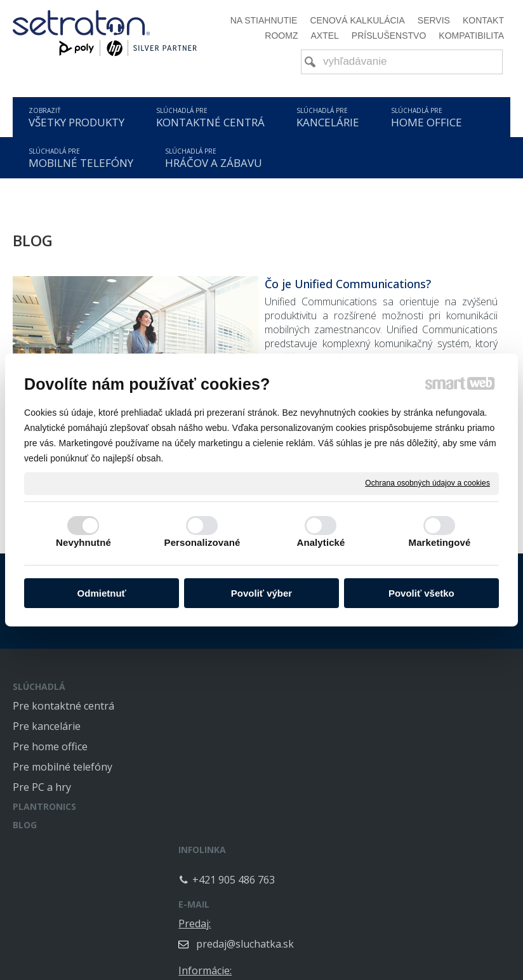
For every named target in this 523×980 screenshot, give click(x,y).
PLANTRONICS (44, 806)
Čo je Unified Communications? (348, 284)
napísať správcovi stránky (233, 966)
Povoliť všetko (421, 593)
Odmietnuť (102, 593)
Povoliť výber (261, 593)
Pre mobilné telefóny (63, 767)
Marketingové (440, 542)
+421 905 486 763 (246, 717)
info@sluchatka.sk (431, 773)
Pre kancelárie (47, 726)
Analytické (321, 542)
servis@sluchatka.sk (435, 820)
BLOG (25, 825)
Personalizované (202, 542)
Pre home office (50, 746)
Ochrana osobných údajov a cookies (427, 483)
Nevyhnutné (83, 542)
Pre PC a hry (42, 787)
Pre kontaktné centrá (63, 706)
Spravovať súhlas (457, 966)
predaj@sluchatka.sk (437, 726)
